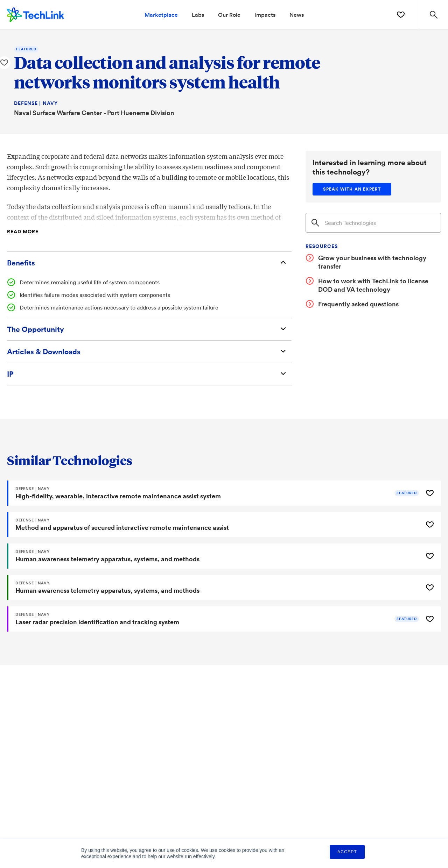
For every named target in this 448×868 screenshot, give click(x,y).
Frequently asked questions (358, 304)
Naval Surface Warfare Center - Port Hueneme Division (94, 113)
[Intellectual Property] (149, 374)
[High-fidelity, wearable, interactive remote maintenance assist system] (214, 493)
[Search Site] (433, 15)
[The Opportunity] (149, 329)
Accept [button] (347, 852)
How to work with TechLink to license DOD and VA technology (373, 285)
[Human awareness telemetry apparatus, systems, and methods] (214, 556)
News (297, 15)
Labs (198, 15)
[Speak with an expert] (352, 189)
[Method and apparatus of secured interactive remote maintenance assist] (214, 525)
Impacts (265, 15)
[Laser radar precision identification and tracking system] (214, 619)
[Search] (373, 223)
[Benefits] (149, 263)
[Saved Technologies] (401, 15)
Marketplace (161, 15)
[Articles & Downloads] (149, 352)
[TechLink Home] (36, 14)
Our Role (229, 15)
